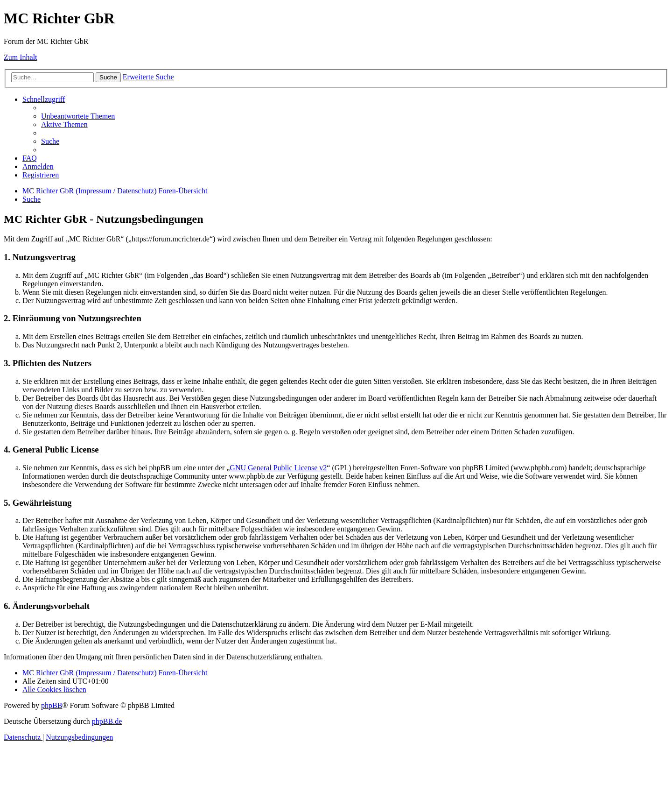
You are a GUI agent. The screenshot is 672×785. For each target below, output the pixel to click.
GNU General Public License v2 (278, 468)
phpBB (52, 705)
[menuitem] (78, 116)
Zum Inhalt (21, 57)
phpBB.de (107, 721)
